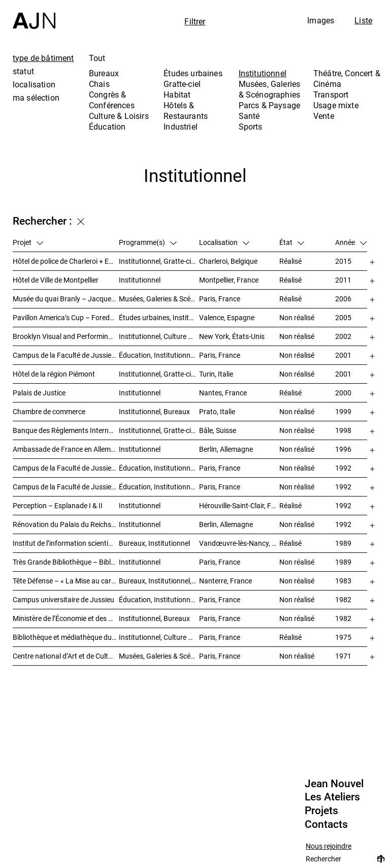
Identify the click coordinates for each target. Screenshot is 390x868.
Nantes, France (223, 393)
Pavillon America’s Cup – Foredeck (66, 317)
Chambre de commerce (49, 411)
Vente (324, 116)
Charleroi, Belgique (228, 261)
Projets (321, 811)
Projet (28, 242)
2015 (343, 261)
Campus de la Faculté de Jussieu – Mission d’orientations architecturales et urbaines (66, 355)
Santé (249, 116)
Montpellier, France (229, 280)
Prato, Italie (217, 411)
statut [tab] (23, 71)
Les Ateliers (332, 797)
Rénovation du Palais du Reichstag (66, 524)
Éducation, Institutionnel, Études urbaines (159, 355)
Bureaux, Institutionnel (154, 543)
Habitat (177, 95)
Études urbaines (193, 73)
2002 (343, 336)
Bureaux (104, 73)
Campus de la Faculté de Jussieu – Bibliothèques (66, 468)
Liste (363, 20)
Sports (251, 127)
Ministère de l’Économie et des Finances (66, 618)
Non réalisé (297, 317)
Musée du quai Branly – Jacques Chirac (66, 299)
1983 (343, 581)
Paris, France (220, 299)
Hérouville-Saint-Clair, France (239, 505)
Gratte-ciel (182, 84)
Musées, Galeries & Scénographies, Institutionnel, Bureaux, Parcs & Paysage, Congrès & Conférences (159, 299)
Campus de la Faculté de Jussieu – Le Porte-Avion (66, 487)
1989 (343, 543)
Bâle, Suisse (218, 430)
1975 (343, 637)
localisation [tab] (34, 84)
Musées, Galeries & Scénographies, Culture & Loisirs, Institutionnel (159, 656)
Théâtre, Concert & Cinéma (347, 79)
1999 (343, 411)
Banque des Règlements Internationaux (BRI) (66, 430)
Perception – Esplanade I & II (58, 505)
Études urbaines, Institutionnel (159, 317)
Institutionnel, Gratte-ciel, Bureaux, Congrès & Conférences (159, 374)
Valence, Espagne (227, 317)
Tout (97, 58)
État (292, 242)
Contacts (326, 824)
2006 (343, 299)
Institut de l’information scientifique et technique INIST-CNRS (66, 543)
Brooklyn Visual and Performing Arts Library (66, 336)
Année (351, 242)
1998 (343, 430)
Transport (331, 95)
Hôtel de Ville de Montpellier (56, 280)
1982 (343, 599)
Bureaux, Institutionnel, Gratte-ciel (159, 581)
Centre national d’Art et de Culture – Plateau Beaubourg (66, 656)
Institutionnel (263, 73)
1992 (343, 468)
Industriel (181, 127)
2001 (343, 355)
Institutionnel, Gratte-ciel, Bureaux (159, 261)
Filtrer (195, 21)
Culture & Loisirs (119, 116)
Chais (99, 84)
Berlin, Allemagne (226, 449)
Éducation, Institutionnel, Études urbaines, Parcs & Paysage (159, 599)
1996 (343, 449)
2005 (343, 317)
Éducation (107, 127)
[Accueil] (34, 14)
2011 (343, 280)
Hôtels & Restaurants (186, 111)
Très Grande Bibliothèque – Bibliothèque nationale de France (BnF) (66, 562)
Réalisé (290, 261)
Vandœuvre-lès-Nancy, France (239, 543)
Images (321, 20)
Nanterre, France (225, 581)
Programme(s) (148, 242)
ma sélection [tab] (36, 98)
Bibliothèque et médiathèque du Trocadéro (66, 637)
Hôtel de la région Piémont (54, 374)
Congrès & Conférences (112, 100)
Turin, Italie (216, 374)
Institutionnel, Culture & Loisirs (159, 336)
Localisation (224, 242)
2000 (343, 393)
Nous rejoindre (329, 846)
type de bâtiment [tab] (43, 58)
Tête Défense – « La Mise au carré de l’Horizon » (66, 581)
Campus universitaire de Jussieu (63, 599)
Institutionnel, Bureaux (154, 411)
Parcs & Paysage (269, 105)
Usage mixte (336, 105)
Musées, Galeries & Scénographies (270, 89)
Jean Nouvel (334, 784)
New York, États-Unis (232, 336)
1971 (343, 656)
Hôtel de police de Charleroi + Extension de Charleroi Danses (66, 261)
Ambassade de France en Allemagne (66, 449)
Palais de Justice (39, 393)
